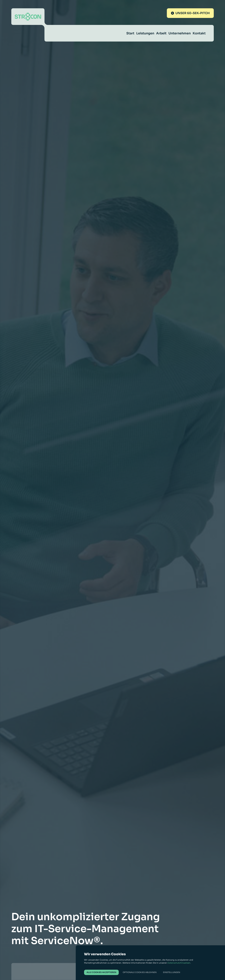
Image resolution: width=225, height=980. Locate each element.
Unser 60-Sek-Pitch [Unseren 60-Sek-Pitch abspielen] (190, 13)
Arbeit (161, 33)
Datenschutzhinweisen (179, 963)
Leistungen (145, 33)
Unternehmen (180, 33)
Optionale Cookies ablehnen (140, 972)
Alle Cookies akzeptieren (101, 972)
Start (130, 33)
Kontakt (199, 33)
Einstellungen (172, 972)
